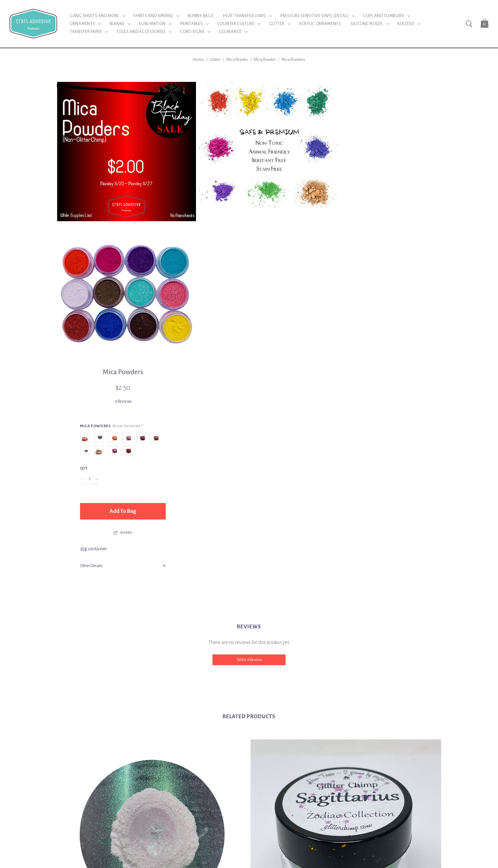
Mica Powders (293, 60)
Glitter (215, 60)
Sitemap (302, 825)
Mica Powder (237, 60)
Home (198, 60)
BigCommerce (275, 825)
